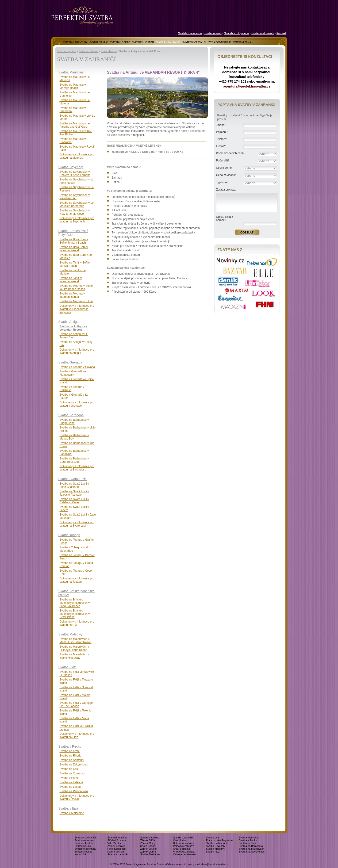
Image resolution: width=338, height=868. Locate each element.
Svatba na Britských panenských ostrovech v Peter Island (75, 614)
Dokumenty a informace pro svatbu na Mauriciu (77, 156)
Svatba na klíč (83, 846)
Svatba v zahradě (183, 837)
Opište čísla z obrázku (225, 218)
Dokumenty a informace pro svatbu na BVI (77, 623)
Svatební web (213, 33)
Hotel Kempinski (117, 849)
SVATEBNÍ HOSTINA (143, 42)
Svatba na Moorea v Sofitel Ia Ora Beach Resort (77, 287)
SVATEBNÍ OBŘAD (120, 42)
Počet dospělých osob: (230, 153)
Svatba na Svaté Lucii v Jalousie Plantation (74, 493)
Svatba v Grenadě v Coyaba (77, 367)
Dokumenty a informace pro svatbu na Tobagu (77, 580)
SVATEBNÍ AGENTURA (75, 42)
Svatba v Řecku (70, 746)
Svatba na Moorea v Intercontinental (72, 295)
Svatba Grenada (70, 362)
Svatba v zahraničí (88, 51)
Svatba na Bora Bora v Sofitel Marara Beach (74, 241)
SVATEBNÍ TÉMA (242, 42)
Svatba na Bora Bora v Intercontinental (74, 249)
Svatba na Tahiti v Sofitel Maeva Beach (75, 264)
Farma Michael (116, 852)
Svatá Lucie (213, 837)
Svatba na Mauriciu (217, 843)
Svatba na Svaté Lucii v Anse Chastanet (74, 485)
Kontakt (281, 33)
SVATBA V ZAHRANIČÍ (168, 42)
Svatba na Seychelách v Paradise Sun (75, 197)
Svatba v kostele (84, 843)
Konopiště (80, 854)
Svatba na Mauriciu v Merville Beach (73, 86)
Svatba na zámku (150, 837)
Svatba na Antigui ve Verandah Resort (73, 328)
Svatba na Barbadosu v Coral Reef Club (74, 460)
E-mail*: (221, 146)
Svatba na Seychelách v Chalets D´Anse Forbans (75, 173)
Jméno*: (221, 125)
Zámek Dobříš (148, 852)
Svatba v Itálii (68, 808)
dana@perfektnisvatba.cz (215, 864)
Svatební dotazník (263, 33)
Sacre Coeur (148, 846)
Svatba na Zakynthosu (74, 765)
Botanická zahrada (184, 843)
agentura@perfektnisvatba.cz (247, 86)
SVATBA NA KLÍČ (99, 42)
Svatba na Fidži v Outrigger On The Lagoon (77, 704)
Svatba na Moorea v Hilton (76, 301)
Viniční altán (180, 840)
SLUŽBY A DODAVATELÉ (217, 42)
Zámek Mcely (148, 843)
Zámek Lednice (116, 846)
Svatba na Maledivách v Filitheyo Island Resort (75, 648)
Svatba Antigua (109, 51)
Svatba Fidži (67, 667)
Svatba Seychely (71, 167)
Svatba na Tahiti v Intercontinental (71, 280)
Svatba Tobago (69, 535)
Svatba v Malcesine (72, 813)
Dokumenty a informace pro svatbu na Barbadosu (77, 468)
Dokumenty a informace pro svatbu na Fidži (77, 735)
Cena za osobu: (226, 175)
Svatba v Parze (69, 778)
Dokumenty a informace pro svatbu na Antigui (77, 351)
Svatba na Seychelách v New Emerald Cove (75, 212)
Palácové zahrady (183, 846)
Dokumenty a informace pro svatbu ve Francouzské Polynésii (77, 309)
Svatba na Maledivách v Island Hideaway (75, 656)
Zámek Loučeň (149, 849)
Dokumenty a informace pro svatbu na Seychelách (77, 220)
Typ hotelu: (223, 182)
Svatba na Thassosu (72, 773)
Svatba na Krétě (70, 751)
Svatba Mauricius (71, 72)
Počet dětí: (223, 161)
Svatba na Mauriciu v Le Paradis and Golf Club (75, 125)
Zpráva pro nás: (226, 190)
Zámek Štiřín (148, 840)
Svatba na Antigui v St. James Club (74, 336)
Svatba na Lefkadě (71, 782)
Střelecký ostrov (117, 840)
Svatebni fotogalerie (236, 33)
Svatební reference (190, 33)
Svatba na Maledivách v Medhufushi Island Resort (76, 641)
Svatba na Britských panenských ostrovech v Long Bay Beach (75, 603)
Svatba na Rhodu (71, 756)
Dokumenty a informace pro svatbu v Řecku (77, 797)
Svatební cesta (83, 852)
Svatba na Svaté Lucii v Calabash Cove (74, 501)
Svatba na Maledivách (252, 849)
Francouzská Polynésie (219, 840)
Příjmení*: (222, 132)
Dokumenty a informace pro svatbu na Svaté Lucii (77, 524)
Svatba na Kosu (70, 769)
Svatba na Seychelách (252, 852)
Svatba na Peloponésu (74, 791)
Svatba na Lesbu (70, 787)
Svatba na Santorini (72, 760)
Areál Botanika (182, 849)
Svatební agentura (67, 51)
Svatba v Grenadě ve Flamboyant (73, 373)
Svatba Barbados (71, 415)
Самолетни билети (184, 854)
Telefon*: (222, 139)
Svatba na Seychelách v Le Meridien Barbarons (77, 204)
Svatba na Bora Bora (251, 846)
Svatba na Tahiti (248, 843)
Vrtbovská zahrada (184, 852)
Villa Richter (114, 843)
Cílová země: (224, 168)
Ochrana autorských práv (180, 864)
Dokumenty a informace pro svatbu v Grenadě (77, 404)
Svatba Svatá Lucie (73, 479)
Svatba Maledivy (71, 634)
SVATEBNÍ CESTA (192, 42)
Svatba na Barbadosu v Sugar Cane (74, 421)
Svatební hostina (117, 837)
